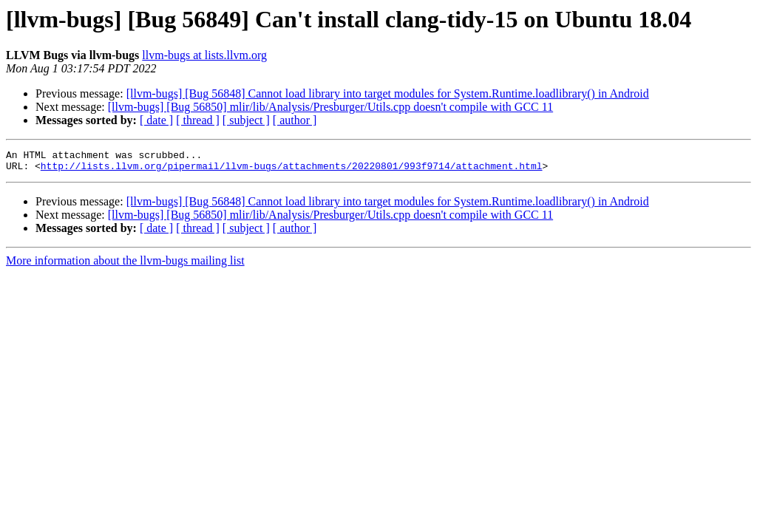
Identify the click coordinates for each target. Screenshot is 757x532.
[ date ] (156, 120)
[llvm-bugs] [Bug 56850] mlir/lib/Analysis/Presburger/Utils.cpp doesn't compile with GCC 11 (330, 107)
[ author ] (295, 120)
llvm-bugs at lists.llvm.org (204, 55)
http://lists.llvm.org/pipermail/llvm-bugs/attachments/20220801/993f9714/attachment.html (292, 170)
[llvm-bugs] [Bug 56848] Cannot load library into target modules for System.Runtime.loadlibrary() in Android (388, 93)
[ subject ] (246, 120)
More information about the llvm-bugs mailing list (125, 265)
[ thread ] (198, 120)
